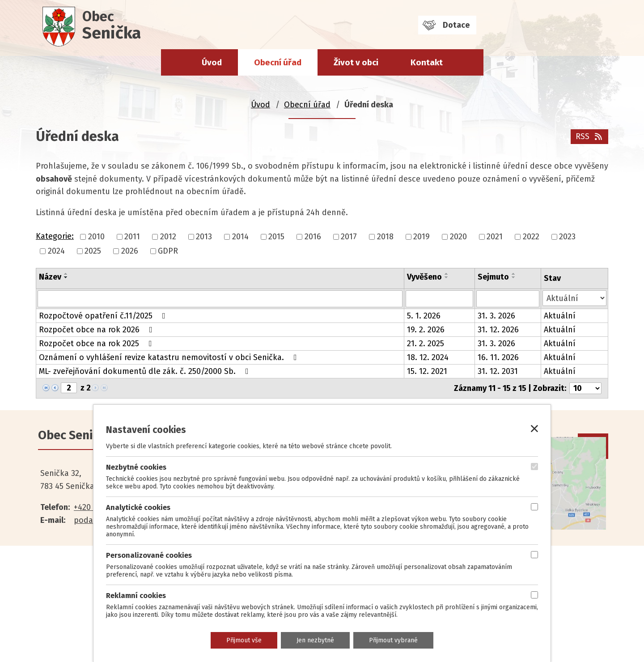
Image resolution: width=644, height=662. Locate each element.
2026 (130, 251)
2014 (240, 237)
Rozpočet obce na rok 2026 (97, 330)
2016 (313, 237)
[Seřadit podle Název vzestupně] (66, 274)
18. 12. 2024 (428, 357)
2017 (349, 237)
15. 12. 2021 (427, 371)
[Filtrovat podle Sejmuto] (508, 299)
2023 (567, 237)
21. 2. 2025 (426, 344)
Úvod (212, 62)
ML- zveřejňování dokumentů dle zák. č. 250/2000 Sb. (146, 371)
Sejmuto (493, 277)
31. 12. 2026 (498, 330)
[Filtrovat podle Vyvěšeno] (439, 299)
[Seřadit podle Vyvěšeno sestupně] (447, 277)
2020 (458, 237)
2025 (93, 251)
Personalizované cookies (149, 555)
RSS (590, 136)
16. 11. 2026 (498, 357)
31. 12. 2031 (498, 371)
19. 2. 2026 (426, 330)
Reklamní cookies (136, 596)
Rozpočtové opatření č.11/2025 (104, 316)
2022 (531, 237)
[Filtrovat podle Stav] (574, 298)
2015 (276, 237)
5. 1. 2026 (424, 316)
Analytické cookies (138, 507)
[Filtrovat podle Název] (220, 299)
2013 (204, 237)
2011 (132, 237)
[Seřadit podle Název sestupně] (66, 277)
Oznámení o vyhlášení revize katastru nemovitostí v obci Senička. (170, 357)
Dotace (456, 25)
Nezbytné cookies (136, 467)
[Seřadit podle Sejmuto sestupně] (514, 277)
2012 (168, 237)
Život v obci (356, 62)
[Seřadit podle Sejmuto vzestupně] (514, 274)
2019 (422, 237)
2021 (495, 237)
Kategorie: (55, 236)
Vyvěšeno (424, 277)
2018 (385, 237)
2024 (56, 251)
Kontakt (427, 62)
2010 (96, 237)
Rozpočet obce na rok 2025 (97, 344)
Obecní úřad (278, 62)
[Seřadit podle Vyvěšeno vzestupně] (447, 274)
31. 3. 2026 (496, 316)
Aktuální (560, 316)
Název (50, 277)
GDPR (168, 251)
